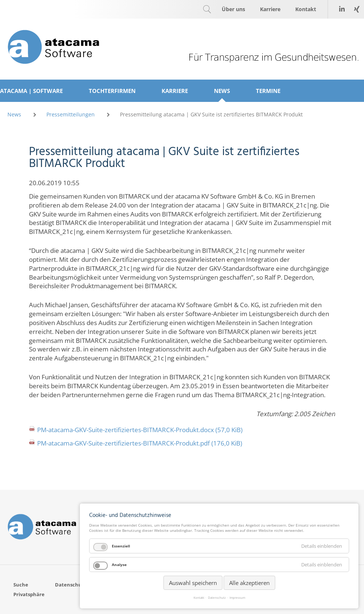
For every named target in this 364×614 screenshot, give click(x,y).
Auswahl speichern (193, 583)
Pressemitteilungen (71, 114)
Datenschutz (217, 598)
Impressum (237, 598)
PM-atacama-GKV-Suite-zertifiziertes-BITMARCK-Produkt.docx (140, 430)
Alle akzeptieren (249, 583)
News (14, 114)
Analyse (119, 565)
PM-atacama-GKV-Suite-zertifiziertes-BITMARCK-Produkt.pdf (140, 443)
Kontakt (199, 598)
